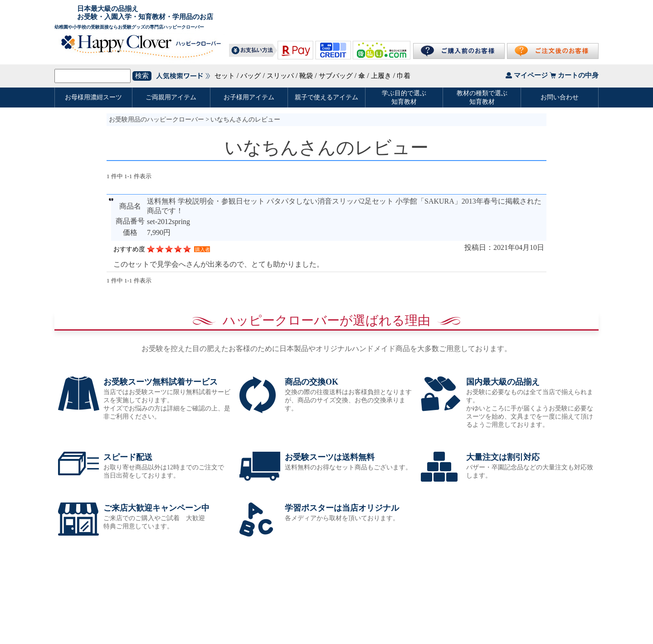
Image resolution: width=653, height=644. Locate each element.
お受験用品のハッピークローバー (156, 120)
